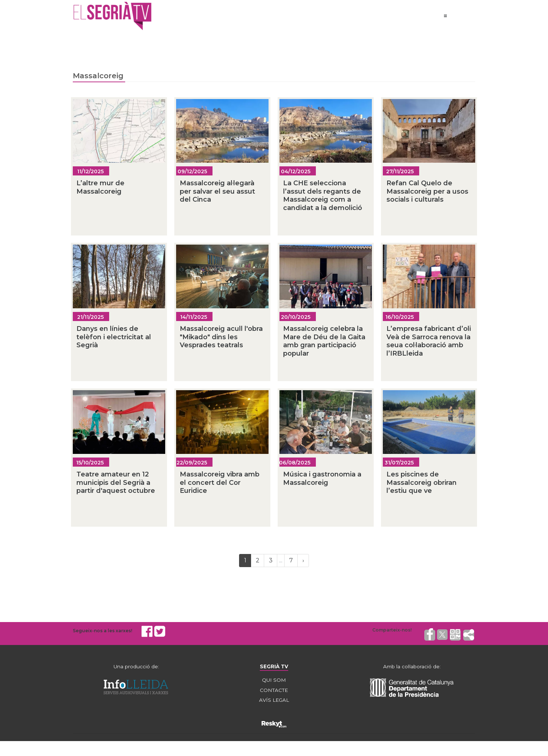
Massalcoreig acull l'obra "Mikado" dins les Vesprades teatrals (221, 338)
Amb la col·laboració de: (412, 668)
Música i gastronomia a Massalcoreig (322, 480)
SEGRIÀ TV (274, 668)
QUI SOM (274, 682)
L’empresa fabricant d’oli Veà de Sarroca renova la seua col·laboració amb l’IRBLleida (429, 343)
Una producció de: (136, 668)
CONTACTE (274, 692)
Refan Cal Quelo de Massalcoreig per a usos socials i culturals (427, 193)
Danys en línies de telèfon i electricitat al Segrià (114, 338)
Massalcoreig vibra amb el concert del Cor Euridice (220, 484)
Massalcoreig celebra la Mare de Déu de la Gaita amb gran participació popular (324, 343)
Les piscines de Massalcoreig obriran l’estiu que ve (422, 484)
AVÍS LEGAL (274, 702)
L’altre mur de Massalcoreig (100, 189)
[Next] (303, 562)
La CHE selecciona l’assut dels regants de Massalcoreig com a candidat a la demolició (323, 197)
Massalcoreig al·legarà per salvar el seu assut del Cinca (217, 193)
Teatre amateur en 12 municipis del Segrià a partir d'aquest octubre (116, 484)
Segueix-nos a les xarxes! (102, 632)
